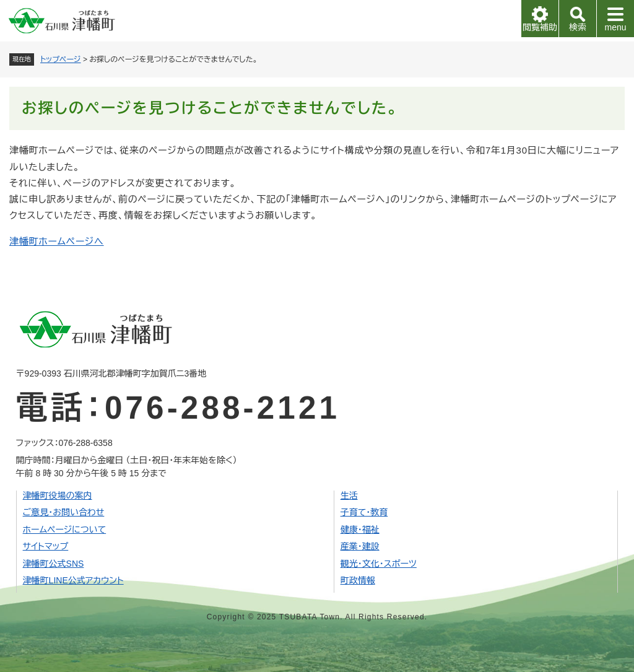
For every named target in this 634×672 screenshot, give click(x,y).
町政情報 (358, 580)
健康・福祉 (360, 530)
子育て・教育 (364, 512)
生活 (349, 495)
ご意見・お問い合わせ (64, 512)
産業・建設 (360, 546)
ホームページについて (65, 530)
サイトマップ (46, 546)
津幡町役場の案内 (58, 495)
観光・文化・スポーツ (379, 564)
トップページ (61, 59)
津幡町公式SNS (54, 564)
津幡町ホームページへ (57, 241)
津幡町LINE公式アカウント (73, 580)
